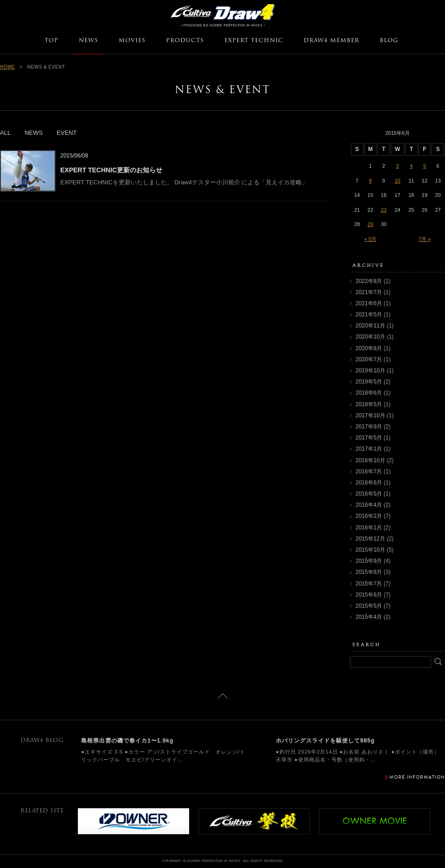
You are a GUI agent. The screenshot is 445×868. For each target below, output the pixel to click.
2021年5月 (369, 314)
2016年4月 (369, 505)
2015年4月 (369, 617)
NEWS (89, 41)
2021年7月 (369, 292)
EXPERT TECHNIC (254, 41)
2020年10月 (370, 337)
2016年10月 (370, 460)
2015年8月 (369, 572)
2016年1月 (369, 528)
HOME (7, 67)
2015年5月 (369, 606)
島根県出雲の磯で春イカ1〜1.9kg (127, 741)
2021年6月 (369, 303)
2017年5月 (369, 438)
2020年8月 (369, 348)
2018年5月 (369, 404)
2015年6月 (369, 595)
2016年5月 (369, 494)
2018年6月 (369, 393)
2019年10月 (370, 371)
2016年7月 (369, 472)
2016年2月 (369, 516)
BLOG (389, 41)
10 (397, 181)
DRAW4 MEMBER (331, 41)
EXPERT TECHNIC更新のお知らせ (111, 170)
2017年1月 (369, 449)
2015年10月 (370, 550)
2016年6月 (369, 483)
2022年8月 (369, 281)
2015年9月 (369, 561)
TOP (51, 41)
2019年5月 (369, 382)
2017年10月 (370, 415)
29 (370, 224)
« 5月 (370, 239)
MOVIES (132, 41)
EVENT (67, 133)
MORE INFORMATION (417, 777)
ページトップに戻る (223, 696)
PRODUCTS (185, 41)
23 (384, 210)
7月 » (425, 239)
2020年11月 (370, 326)
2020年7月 (369, 359)
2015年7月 (369, 584)
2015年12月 (370, 539)
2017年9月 (369, 427)
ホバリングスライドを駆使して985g (325, 741)
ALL (5, 133)
